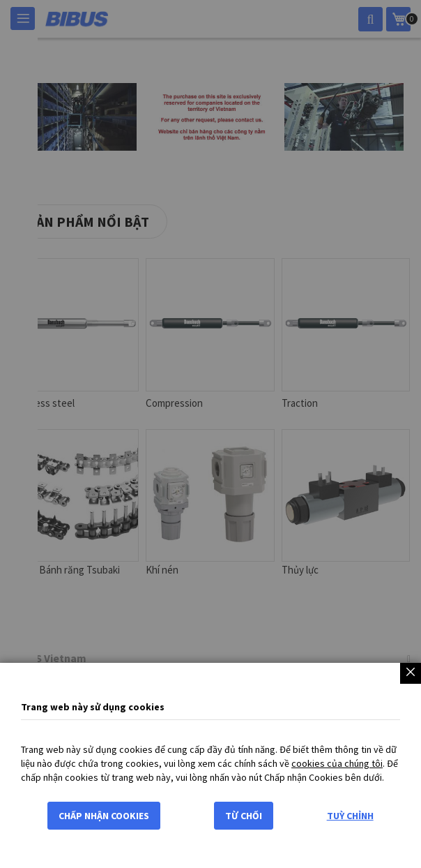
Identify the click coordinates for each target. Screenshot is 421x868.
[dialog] (210, 434)
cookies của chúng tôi (337, 763)
